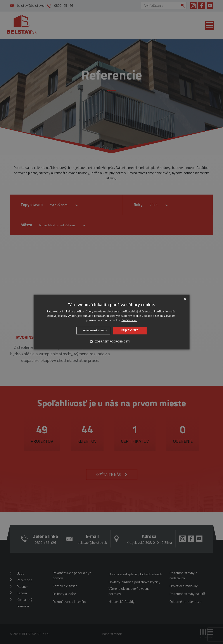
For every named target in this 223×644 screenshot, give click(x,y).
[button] (111, 341)
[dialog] (111, 322)
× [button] (185, 299)
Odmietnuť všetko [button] (95, 330)
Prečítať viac (129, 320)
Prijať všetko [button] (130, 330)
